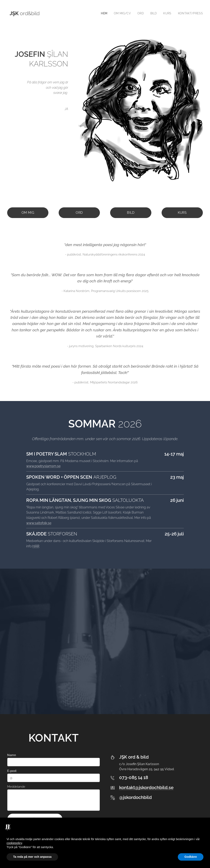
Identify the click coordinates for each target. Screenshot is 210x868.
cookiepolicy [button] (14, 843)
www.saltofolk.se (39, 523)
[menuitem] (103, 13)
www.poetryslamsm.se (43, 466)
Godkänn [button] (191, 857)
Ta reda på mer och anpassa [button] (32, 857)
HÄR (36, 546)
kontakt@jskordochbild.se (146, 787)
